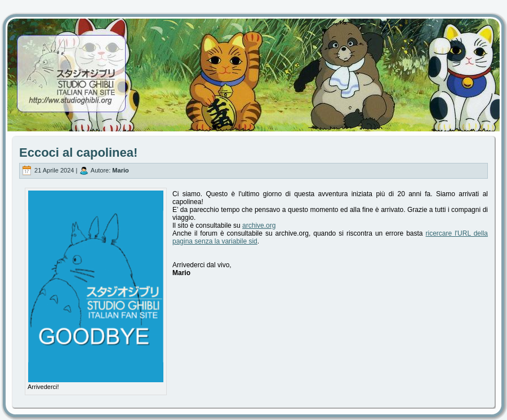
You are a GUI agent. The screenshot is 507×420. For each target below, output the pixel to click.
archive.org (259, 226)
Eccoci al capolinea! (78, 152)
